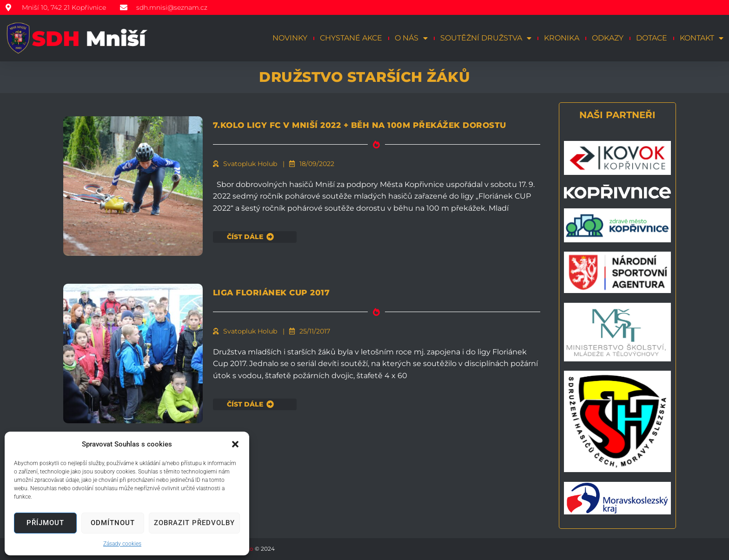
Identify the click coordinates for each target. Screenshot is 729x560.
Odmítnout (113, 523)
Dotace (652, 38)
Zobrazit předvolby (194, 523)
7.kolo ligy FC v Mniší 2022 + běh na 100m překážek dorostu (362, 130)
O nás (411, 38)
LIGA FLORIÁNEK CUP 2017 (315, 291)
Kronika (562, 38)
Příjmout (45, 523)
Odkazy (608, 38)
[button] (235, 444)
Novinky (290, 38)
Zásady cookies (122, 544)
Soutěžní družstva (486, 38)
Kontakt (702, 38)
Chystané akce (351, 38)
